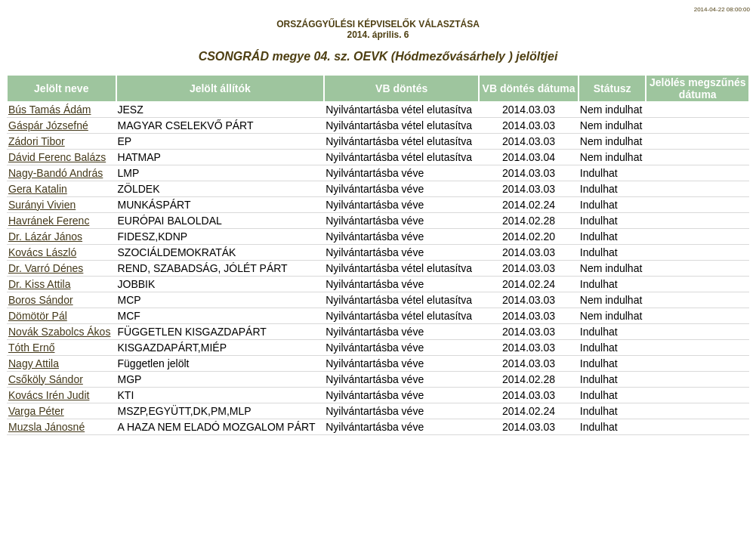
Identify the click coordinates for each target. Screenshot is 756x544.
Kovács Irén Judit (49, 395)
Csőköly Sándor (46, 379)
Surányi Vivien (42, 205)
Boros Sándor (41, 300)
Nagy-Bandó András (56, 173)
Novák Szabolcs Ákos (59, 332)
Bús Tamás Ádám (49, 110)
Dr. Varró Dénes (46, 268)
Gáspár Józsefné (48, 125)
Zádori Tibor (37, 141)
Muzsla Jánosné (46, 427)
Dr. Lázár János (45, 236)
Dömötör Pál (38, 316)
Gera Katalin (38, 189)
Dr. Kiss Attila (39, 284)
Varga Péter (36, 411)
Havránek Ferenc (49, 221)
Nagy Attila (34, 363)
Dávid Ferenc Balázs (57, 157)
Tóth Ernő (31, 348)
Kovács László (42, 252)
